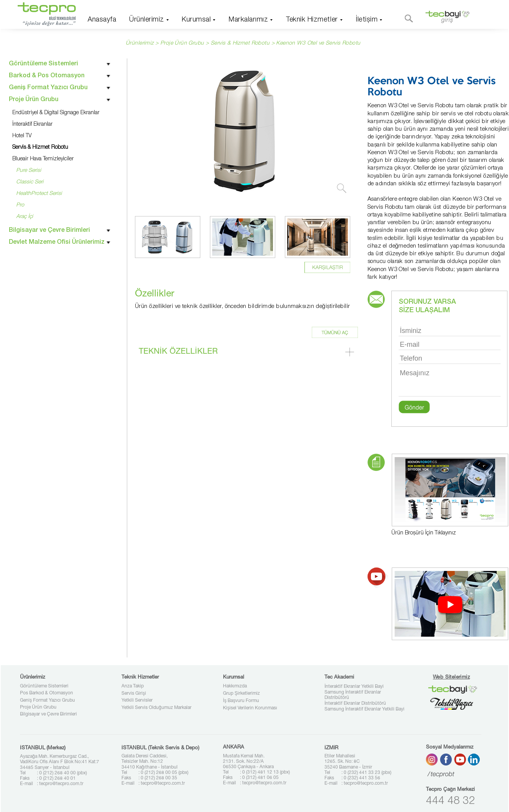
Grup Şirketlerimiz (241, 694)
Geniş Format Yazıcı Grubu (47, 701)
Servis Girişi (134, 694)
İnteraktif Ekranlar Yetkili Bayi (354, 687)
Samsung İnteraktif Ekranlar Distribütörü (353, 695)
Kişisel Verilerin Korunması (250, 708)
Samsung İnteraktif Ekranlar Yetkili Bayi (364, 709)
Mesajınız (450, 382)
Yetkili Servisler (137, 701)
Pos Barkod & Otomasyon (47, 693)
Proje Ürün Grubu (38, 707)
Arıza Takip (133, 686)
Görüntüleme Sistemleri (44, 686)
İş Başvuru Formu (241, 701)
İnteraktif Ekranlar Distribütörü (355, 704)
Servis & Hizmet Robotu (241, 43)
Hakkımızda (235, 686)
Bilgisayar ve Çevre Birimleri (48, 714)
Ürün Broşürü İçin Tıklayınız (424, 533)
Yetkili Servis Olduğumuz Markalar (156, 708)
